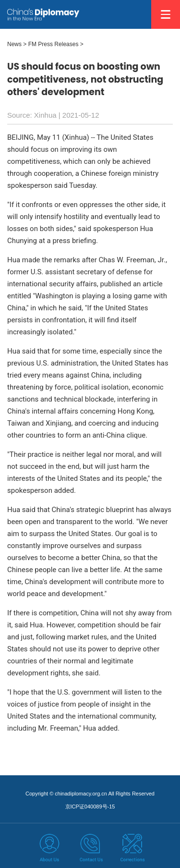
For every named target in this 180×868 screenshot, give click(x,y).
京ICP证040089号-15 (90, 807)
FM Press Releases (54, 44)
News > (17, 44)
